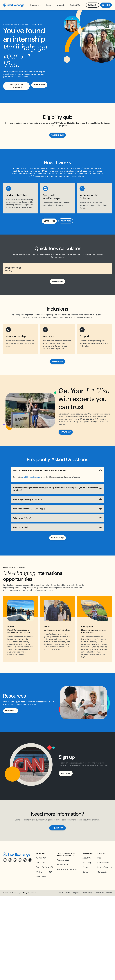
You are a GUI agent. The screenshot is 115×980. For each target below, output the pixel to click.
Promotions (41, 877)
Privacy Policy (88, 893)
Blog (99, 858)
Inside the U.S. (104, 862)
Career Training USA (20, 24)
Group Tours (63, 865)
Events (85, 867)
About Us (87, 858)
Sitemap (109, 893)
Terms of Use (99, 893)
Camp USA (41, 862)
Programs (7, 24)
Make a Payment (105, 867)
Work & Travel (63, 860)
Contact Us (102, 872)
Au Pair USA (41, 858)
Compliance (76, 893)
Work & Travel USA (44, 872)
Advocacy (87, 862)
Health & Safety (64, 893)
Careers (86, 872)
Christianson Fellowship (68, 869)
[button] (36, 5)
